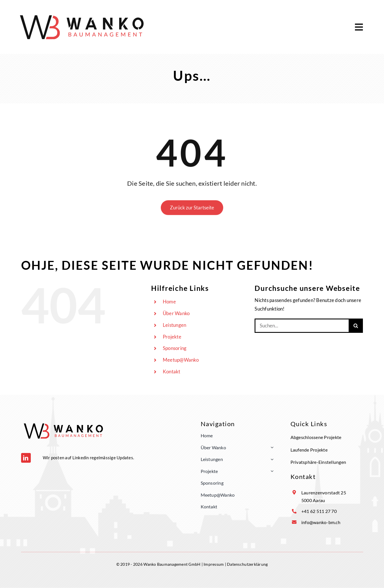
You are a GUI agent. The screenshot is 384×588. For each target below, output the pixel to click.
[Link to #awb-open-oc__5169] (359, 27)
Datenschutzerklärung (247, 564)
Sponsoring (175, 348)
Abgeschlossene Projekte (316, 437)
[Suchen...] (302, 326)
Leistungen (175, 325)
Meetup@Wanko (181, 360)
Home (169, 302)
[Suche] (356, 326)
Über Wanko (176, 313)
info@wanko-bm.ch (321, 522)
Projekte (172, 337)
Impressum (214, 564)
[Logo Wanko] (83, 13)
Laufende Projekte (309, 450)
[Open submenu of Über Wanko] (271, 448)
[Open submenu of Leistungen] (271, 459)
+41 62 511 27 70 (319, 511)
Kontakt (172, 371)
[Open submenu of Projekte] (271, 471)
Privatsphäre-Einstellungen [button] (318, 462)
